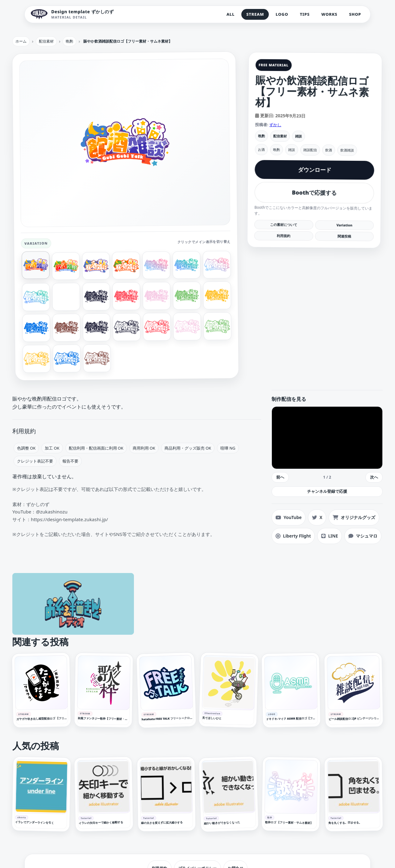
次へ (374, 477)
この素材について (284, 225)
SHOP (355, 14)
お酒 (261, 150)
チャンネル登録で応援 (327, 491)
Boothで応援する (314, 192)
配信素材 (280, 136)
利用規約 (284, 236)
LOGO (282, 14)
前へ (280, 477)
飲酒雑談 (347, 150)
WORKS (329, 14)
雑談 (298, 136)
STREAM (255, 14)
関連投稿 (344, 236)
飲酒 (329, 150)
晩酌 (261, 136)
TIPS (305, 14)
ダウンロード (314, 170)
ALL (231, 14)
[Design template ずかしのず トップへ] (72, 15)
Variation (344, 225)
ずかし (275, 125)
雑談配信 (310, 150)
